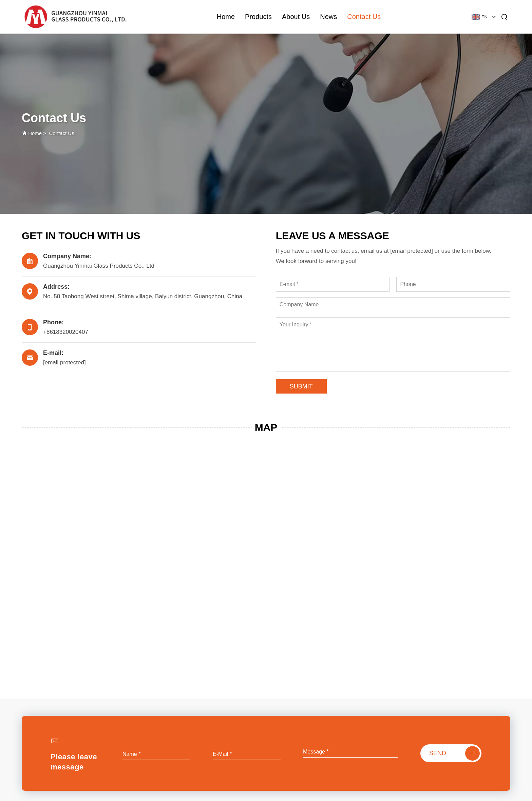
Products (258, 17)
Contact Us (364, 17)
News (328, 17)
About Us (296, 17)
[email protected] (412, 251)
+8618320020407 (66, 332)
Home (226, 17)
